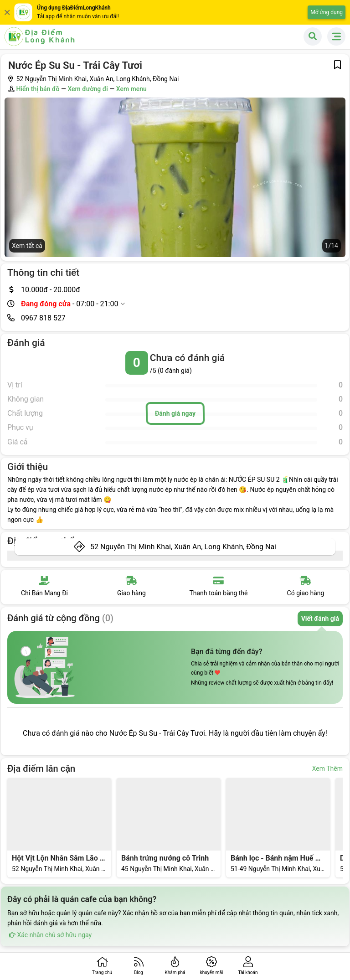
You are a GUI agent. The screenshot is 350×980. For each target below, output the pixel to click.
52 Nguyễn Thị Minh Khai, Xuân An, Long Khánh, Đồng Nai (183, 547)
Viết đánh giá (320, 619)
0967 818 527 (43, 318)
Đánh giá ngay (175, 413)
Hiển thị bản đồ (38, 89)
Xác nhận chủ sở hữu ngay (49, 935)
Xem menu (131, 89)
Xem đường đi (87, 89)
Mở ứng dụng (327, 12)
